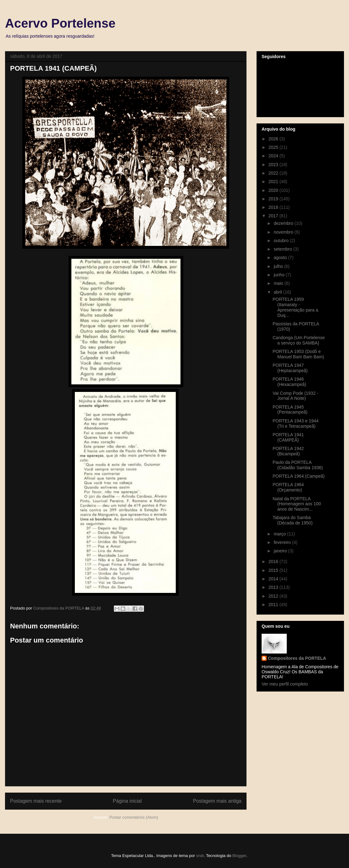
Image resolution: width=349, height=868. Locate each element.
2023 (274, 165)
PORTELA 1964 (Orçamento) (288, 487)
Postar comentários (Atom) (134, 817)
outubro (282, 241)
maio (279, 283)
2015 (274, 570)
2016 (274, 561)
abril (278, 292)
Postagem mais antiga (217, 801)
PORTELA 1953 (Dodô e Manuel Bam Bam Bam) (298, 354)
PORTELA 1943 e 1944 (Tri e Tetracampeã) (296, 423)
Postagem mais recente (36, 801)
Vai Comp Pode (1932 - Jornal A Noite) (295, 396)
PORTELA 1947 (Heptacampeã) (290, 368)
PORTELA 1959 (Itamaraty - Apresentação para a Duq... (295, 307)
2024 (274, 156)
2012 (274, 596)
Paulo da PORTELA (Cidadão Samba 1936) (298, 465)
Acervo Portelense (60, 23)
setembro (283, 249)
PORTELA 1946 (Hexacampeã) (289, 382)
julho (279, 266)
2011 (274, 605)
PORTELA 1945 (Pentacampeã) (290, 410)
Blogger (239, 856)
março (280, 534)
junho (280, 275)
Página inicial (127, 801)
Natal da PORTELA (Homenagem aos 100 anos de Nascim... (297, 504)
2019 (274, 199)
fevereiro (283, 542)
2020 (274, 190)
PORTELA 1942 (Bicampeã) (288, 451)
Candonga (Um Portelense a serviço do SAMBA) (299, 340)
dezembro (284, 223)
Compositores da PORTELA (297, 658)
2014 (274, 579)
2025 (274, 147)
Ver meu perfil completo (285, 684)
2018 (274, 207)
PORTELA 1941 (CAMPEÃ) (288, 437)
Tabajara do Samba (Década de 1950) (293, 520)
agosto (281, 258)
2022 (274, 173)
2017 (274, 216)
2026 (274, 139)
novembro (284, 232)
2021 (274, 182)
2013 (274, 587)
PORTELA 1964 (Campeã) (299, 476)
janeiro (281, 551)
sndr (200, 856)
